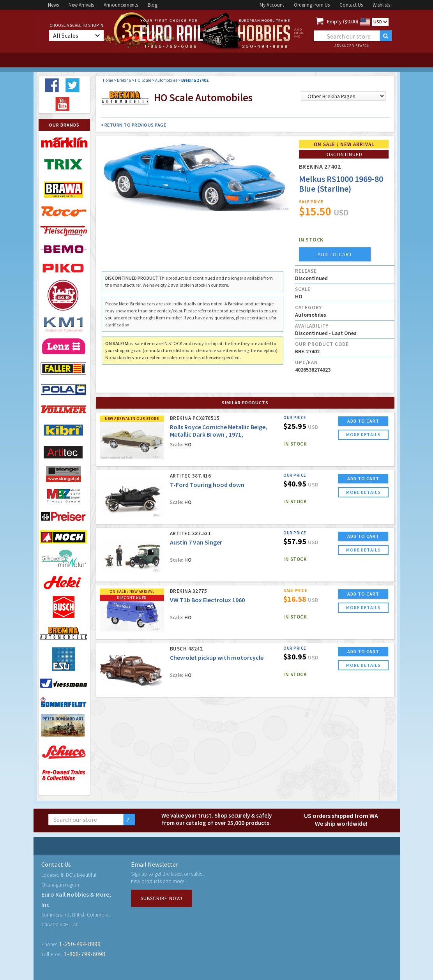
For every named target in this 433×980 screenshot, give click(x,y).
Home (108, 80)
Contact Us (351, 5)
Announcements (121, 5)
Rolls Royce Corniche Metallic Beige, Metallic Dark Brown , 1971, (219, 431)
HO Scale (143, 80)
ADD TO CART (363, 421)
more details (363, 434)
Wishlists (381, 5)
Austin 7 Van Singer (196, 542)
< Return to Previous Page (133, 125)
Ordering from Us (312, 5)
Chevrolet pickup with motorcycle (217, 657)
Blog (153, 5)
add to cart (335, 254)
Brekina (124, 80)
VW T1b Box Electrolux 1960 (207, 600)
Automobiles (166, 80)
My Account (272, 5)
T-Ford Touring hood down (207, 485)
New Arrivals (81, 5)
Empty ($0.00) (343, 21)
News (53, 5)
